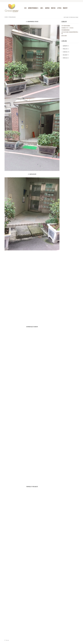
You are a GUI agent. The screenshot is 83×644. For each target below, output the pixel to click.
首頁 (25, 8)
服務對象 (47, 8)
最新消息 (53, 8)
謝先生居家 (64, 36)
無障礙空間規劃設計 (33, 8)
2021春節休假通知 (66, 26)
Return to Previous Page (71, 17)
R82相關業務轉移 (65, 30)
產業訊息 (65, 58)
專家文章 (65, 49)
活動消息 (65, 52)
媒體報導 (65, 46)
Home (6, 17)
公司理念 (59, 8)
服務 (41, 8)
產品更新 (65, 55)
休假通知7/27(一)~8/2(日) (67, 28)
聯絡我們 (65, 8)
